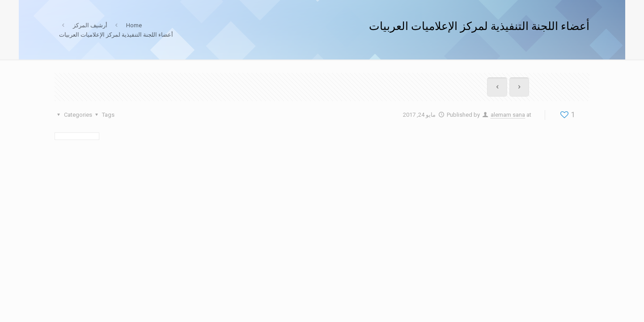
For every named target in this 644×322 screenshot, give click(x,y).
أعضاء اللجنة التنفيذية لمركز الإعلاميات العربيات (116, 35)
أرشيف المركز (90, 25)
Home (134, 25)
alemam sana (508, 115)
